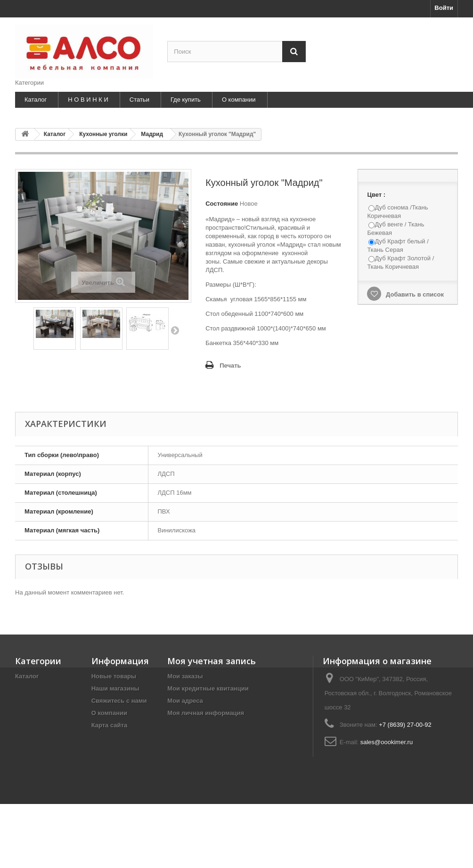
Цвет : (377, 195)
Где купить (186, 100)
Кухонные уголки (103, 134)
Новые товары (114, 676)
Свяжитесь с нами (119, 701)
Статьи (139, 100)
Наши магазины (115, 688)
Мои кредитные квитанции (208, 688)
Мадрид (152, 134)
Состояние (222, 204)
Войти (444, 8)
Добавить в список (414, 294)
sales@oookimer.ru (387, 742)
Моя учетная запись (212, 661)
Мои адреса (185, 701)
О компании (239, 100)
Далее (175, 330)
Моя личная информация (206, 713)
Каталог (36, 100)
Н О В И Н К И (88, 100)
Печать (230, 366)
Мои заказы (185, 676)
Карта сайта (110, 725)
